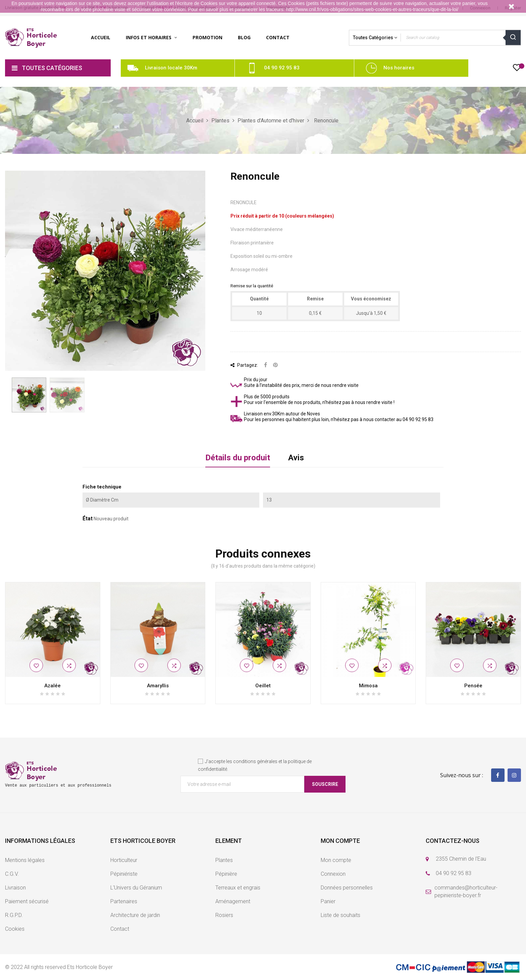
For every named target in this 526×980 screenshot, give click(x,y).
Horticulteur (124, 860)
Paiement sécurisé (27, 901)
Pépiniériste (124, 874)
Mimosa (368, 686)
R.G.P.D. (14, 915)
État (88, 519)
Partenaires (124, 901)
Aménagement (233, 901)
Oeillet (263, 686)
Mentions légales (25, 860)
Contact (120, 929)
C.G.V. (12, 874)
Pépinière (226, 874)
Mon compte (336, 860)
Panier (328, 901)
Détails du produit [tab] (238, 458)
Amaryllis (158, 686)
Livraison (15, 888)
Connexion (333, 874)
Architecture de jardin (135, 915)
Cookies (15, 929)
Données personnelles (347, 888)
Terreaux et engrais (238, 888)
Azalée (52, 686)
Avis (296, 458)
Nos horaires (399, 68)
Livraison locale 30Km (171, 68)
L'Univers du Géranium (136, 888)
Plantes (224, 860)
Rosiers (224, 915)
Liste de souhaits (340, 915)
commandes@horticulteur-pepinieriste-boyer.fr (466, 891)
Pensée (473, 686)
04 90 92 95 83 (282, 68)
